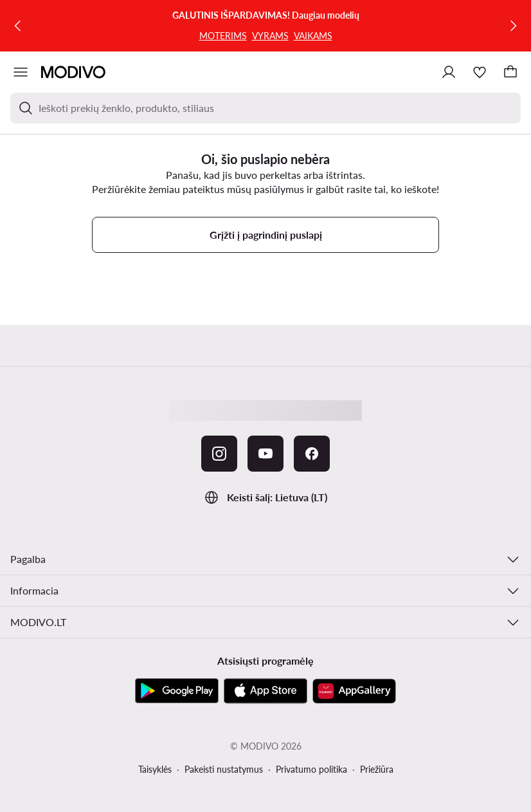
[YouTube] (265, 454)
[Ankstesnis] (18, 26)
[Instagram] (219, 454)
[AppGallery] (354, 691)
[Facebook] (312, 454)
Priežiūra (377, 769)
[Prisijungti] (449, 72)
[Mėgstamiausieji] (480, 72)
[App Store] (265, 691)
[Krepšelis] (510, 72)
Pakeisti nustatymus (224, 769)
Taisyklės (155, 769)
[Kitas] (513, 26)
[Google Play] (177, 691)
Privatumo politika (311, 769)
